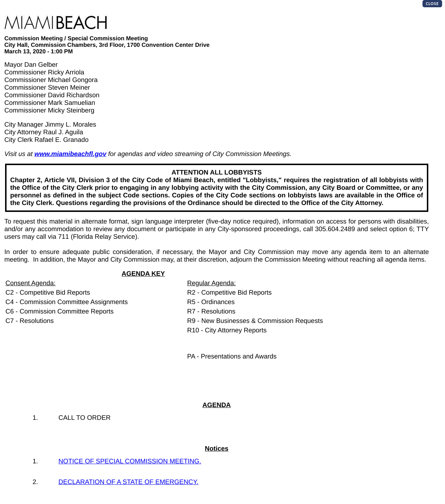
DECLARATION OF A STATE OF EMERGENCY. (128, 482)
